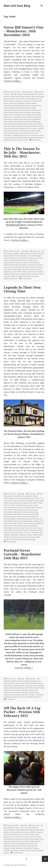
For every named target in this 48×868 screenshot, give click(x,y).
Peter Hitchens (34, 521)
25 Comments (26, 279)
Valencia (28, 850)
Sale (25, 526)
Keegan (32, 834)
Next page (45, 859)
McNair (12, 688)
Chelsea (12, 101)
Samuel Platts (33, 526)
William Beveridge (29, 539)
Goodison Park (36, 106)
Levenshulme (8, 512)
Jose (10, 112)
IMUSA (16, 510)
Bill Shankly (20, 830)
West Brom (28, 138)
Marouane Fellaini (21, 122)
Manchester (37, 117)
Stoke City (18, 133)
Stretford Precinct (23, 530)
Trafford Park (38, 535)
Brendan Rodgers (35, 256)
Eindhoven (23, 260)
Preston (38, 841)
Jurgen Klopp (36, 112)
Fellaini (34, 103)
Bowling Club (28, 496)
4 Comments (36, 140)
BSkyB (35, 496)
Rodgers (26, 690)
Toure (29, 135)
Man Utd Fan (28, 92)
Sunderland (27, 133)
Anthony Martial (25, 253)
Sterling (6, 133)
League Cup (30, 115)
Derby (36, 501)
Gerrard (40, 683)
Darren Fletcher (9, 683)
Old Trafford (38, 124)
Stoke (12, 133)
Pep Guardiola (12, 126)
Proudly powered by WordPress (15, 865)
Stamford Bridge (35, 131)
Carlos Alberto (31, 99)
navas (31, 124)
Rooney (31, 844)
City (25, 101)
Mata (30, 122)
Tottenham (8, 135)
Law (23, 115)
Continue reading (13, 81)
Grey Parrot (21, 507)
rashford (34, 126)
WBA (31, 697)
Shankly (22, 846)
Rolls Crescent (9, 526)
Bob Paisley (40, 97)
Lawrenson (18, 837)
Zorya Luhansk (23, 140)
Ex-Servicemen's (10, 505)
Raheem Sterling (24, 126)
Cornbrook (21, 501)
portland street (9, 690)
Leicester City (9, 117)
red (39, 126)
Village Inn (7, 539)
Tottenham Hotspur (19, 135)
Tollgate (7, 535)
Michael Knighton (10, 519)
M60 (16, 512)
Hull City (24, 110)
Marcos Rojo (23, 119)
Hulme (10, 510)
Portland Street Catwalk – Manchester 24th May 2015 (22, 554)
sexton (14, 692)
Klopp (6, 115)
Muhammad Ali (22, 124)
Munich (33, 269)
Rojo (42, 126)
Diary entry (36, 251)
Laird (12, 837)
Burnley (22, 99)
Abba (15, 94)
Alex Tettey (8, 253)
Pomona (20, 523)
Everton (28, 103)
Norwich (39, 269)
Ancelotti (15, 253)
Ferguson (7, 263)
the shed (35, 133)
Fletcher (33, 683)
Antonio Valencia (32, 828)
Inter (34, 263)
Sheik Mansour (26, 274)
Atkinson (41, 253)
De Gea (27, 832)
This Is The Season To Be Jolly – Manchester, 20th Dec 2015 (22, 152)
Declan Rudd (14, 260)
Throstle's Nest (37, 533)
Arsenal (18, 97)
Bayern (6, 256)
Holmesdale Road (10, 110)
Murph (26, 251)
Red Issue (19, 690)
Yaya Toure (13, 140)
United (34, 135)
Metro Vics (21, 517)
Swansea (36, 848)
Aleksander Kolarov (31, 94)
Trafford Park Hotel (10, 537)
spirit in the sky (22, 692)
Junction (35, 510)
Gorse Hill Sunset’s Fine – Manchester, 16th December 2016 (24, 31)
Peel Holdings (23, 521)
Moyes (14, 124)
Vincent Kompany (10, 138)
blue (33, 97)
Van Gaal (40, 135)
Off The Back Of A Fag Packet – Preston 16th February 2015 (22, 712)
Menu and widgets (42, 8)
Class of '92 (39, 498)
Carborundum (9, 498)
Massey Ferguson (10, 517)
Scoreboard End (24, 128)
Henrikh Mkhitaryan (23, 108)
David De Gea (18, 832)
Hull (18, 110)
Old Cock (39, 519)
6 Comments (11, 699)
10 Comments (11, 542)
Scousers (34, 128)
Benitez (13, 830)
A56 (41, 494)
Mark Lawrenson (10, 839)
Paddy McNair (39, 688)
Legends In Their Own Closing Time (22, 289)
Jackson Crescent (25, 510)
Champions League (30, 681)
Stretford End (13, 225)
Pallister (31, 272)
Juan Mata (27, 112)
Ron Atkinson (13, 128)
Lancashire (31, 265)
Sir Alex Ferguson (37, 528)
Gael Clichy (16, 106)
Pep (5, 126)
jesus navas (31, 110)
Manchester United (11, 119)
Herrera (7, 834)
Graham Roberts (10, 108)
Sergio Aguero (13, 131)
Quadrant (39, 523)
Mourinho (7, 124)
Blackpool (40, 830)
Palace (25, 272)
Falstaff (19, 505)
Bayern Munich (15, 256)
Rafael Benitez (23, 844)
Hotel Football (31, 507)
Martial (10, 269)
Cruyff (34, 101)
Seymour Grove (18, 528)
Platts (15, 523)
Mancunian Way (33, 514)
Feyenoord (7, 106)
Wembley (20, 138)
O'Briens (33, 519)
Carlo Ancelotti (22, 258)
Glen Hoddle (25, 106)
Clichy (29, 101)
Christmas (19, 101)
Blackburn (25, 256)
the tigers (31, 695)
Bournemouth (9, 99)
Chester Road (26, 498)
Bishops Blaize (17, 496)
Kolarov (11, 115)
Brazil (16, 99)
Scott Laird (15, 846)
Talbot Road (34, 530)
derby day (21, 103)
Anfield (41, 94)
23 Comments (18, 853)
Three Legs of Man (17, 533)
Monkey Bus (20, 688)
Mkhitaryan (36, 122)
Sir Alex (34, 274)
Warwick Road (17, 539)
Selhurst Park (15, 274)
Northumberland (23, 519)
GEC (31, 505)
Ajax (5, 828)
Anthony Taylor (9, 97)
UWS (38, 537)
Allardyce (7, 681)
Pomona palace (30, 523)
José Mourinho (18, 112)
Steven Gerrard (9, 695)
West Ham (14, 279)
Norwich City (8, 272)
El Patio (40, 503)
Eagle (34, 503)
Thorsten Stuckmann (11, 850)
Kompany (18, 115)
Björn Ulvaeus (26, 97)
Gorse (36, 505)
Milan (20, 269)
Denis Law (13, 103)
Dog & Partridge (15, 503)
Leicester (38, 115)
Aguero (20, 94)
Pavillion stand (29, 841)
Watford (7, 279)
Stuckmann (28, 848)
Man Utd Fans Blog (17, 6)
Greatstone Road (10, 507)
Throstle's (27, 533)
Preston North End (10, 844)
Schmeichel (8, 528)
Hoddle (34, 108)
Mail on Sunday (23, 512)
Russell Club (19, 526)
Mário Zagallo (9, 122)
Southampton (23, 131)
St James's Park (33, 692)
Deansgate (30, 501)
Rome (6, 128)
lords (23, 686)
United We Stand (30, 537)
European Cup (32, 260)
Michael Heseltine (32, 517)
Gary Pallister (16, 263)
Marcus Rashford (34, 119)
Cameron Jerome (10, 258)
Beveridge (7, 496)
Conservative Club (10, 501)
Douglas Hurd (27, 503)
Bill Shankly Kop (31, 830)
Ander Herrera (20, 828)
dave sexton (20, 683)
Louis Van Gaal (27, 117)
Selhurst (7, 274)
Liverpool (17, 117)
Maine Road (34, 512)
